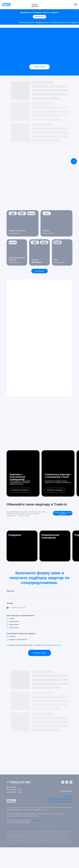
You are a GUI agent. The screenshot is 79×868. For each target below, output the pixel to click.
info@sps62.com (66, 791)
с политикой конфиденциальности (52, 645)
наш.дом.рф (37, 820)
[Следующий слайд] (74, 161)
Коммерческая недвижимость (61, 801)
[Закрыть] (77, 11)
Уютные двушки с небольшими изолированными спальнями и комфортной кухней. (20, 482)
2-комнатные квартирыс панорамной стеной (58, 476)
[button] (20, 490)
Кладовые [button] (15, 535)
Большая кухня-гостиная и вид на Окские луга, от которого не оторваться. (58, 482)
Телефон (10, 603)
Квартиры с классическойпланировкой (17, 477)
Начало (46, 231)
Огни (56, 260)
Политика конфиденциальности (60, 799)
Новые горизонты (17, 231)
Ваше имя (10, 591)
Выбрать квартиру (35, 5)
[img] (39, 52)
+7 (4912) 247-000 (18, 782)
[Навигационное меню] (76, 5)
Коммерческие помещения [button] (50, 536)
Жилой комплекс (48, 234)
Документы (68, 796)
